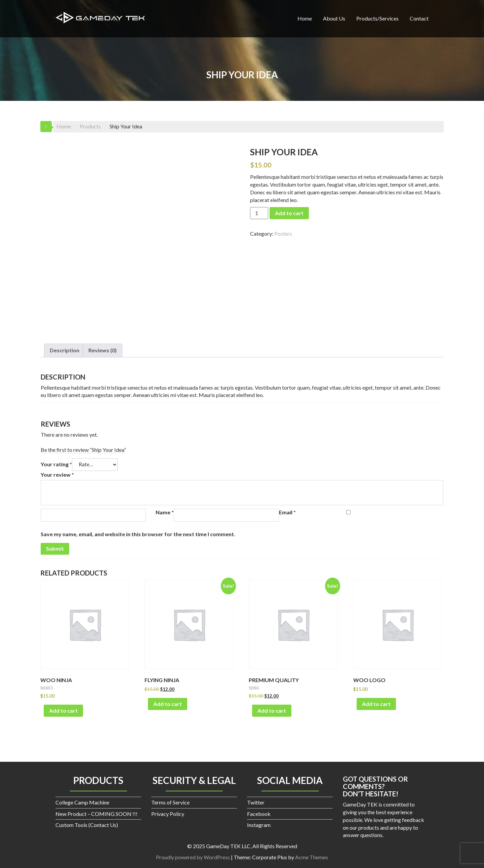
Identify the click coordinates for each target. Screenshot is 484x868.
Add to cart (289, 213)
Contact (419, 18)
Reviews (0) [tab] (103, 350)
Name (165, 512)
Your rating (56, 464)
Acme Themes (312, 857)
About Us (334, 18)
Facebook (259, 814)
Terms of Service (170, 802)
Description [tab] (65, 350)
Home (305, 18)
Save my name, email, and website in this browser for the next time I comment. (138, 534)
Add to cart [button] (63, 711)
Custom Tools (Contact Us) (87, 825)
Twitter (256, 802)
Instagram (259, 825)
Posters (283, 233)
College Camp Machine (82, 802)
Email (287, 512)
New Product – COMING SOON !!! (96, 814)
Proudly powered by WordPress (193, 857)
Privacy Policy (168, 814)
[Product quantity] (259, 213)
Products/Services (377, 18)
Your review (57, 475)
